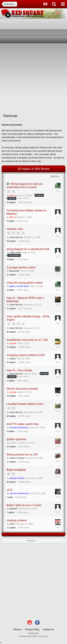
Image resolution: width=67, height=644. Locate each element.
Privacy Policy (32, 629)
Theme (18, 629)
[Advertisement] (33, 78)
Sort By (55, 177)
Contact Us (48, 629)
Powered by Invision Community (33, 636)
